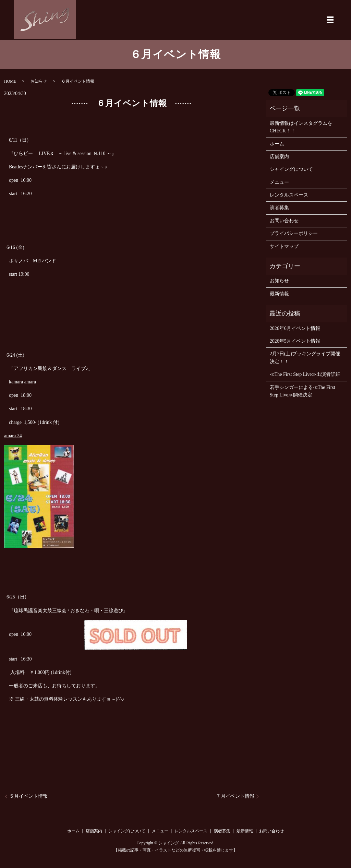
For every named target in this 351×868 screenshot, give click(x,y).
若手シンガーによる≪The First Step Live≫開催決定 (302, 391)
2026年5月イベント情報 (295, 341)
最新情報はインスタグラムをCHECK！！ (301, 127)
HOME (10, 81)
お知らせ (39, 81)
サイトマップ (284, 246)
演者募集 (279, 208)
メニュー (279, 182)
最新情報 (279, 294)
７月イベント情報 (235, 796)
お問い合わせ (284, 221)
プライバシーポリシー (294, 233)
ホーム (277, 144)
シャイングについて (291, 169)
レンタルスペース (289, 195)
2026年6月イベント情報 (295, 328)
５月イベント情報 (28, 796)
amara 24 (13, 436)
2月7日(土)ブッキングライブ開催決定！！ (305, 358)
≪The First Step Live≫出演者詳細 (305, 374)
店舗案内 (279, 157)
